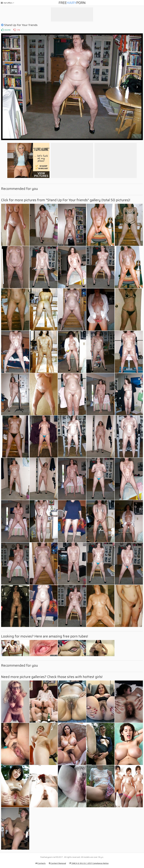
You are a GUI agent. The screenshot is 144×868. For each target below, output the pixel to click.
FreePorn (72, 3)
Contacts (40, 863)
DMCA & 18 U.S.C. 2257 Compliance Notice (89, 863)
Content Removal (57, 863)
